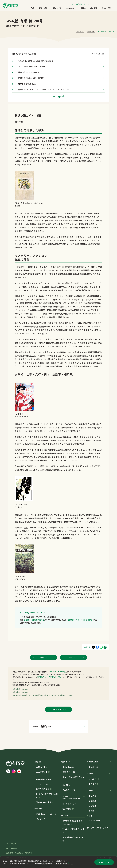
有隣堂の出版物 (93, 762)
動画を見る (67, 809)
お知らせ (87, 4)
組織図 (91, 811)
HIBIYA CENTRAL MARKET (47, 796)
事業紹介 (92, 796)
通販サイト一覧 (69, 772)
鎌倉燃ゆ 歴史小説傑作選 (34, 620)
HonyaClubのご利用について (73, 779)
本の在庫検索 (42, 772)
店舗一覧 (38, 762)
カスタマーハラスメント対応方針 (19, 853)
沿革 (91, 816)
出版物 (83, 8)
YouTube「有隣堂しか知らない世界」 (70, 798)
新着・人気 (43, 8)
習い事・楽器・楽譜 (44, 802)
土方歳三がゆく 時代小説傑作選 (80, 620)
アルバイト (93, 779)
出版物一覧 (93, 767)
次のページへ (72, 658)
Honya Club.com (56, 672)
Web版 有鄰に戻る (59, 709)
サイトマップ (11, 844)
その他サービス (69, 790)
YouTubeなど (71, 8)
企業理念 (92, 801)
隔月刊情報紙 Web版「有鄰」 (73, 839)
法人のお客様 (107, 8)
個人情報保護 (63, 863)
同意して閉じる (104, 862)
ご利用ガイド (54, 677)
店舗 (32, 8)
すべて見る (59, 97)
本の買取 (66, 785)
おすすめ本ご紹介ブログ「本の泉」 (72, 822)
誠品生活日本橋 (43, 789)
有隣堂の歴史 (94, 820)
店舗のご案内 (42, 767)
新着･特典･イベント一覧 (46, 814)
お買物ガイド (56, 8)
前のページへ (44, 658)
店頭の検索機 (68, 767)
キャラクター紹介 (70, 804)
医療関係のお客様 (44, 779)
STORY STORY (43, 784)
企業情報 (90, 791)
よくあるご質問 (77, 4)
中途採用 (92, 784)
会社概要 (92, 806)
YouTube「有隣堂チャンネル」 (73, 831)
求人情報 (94, 8)
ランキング (41, 819)
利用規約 (41, 677)
